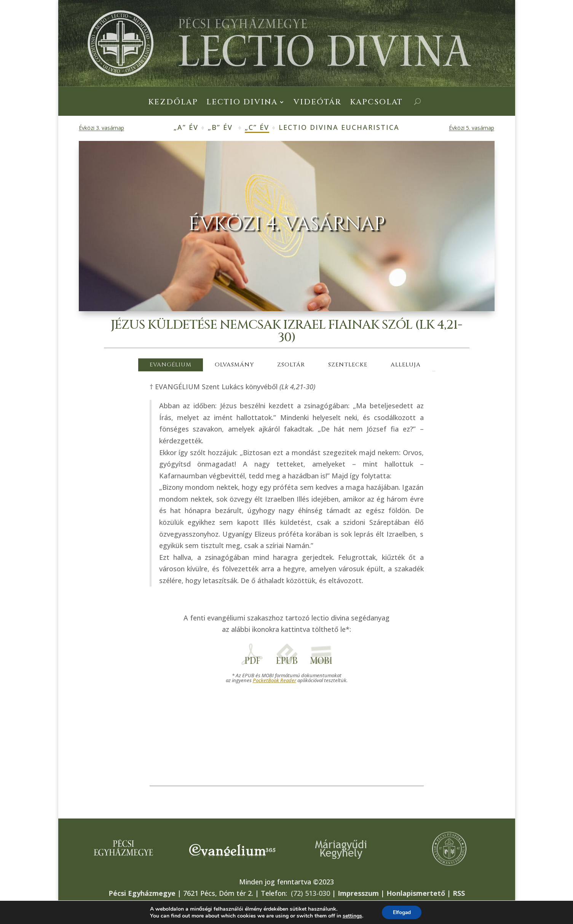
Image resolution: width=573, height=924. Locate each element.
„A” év (186, 127)
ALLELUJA (406, 365)
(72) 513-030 (310, 893)
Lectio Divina (242, 103)
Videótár (318, 103)
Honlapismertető (416, 893)
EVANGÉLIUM (171, 365)
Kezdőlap (173, 103)
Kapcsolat (376, 103)
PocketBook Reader (275, 680)
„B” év (220, 127)
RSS (459, 893)
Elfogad (402, 912)
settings (351, 916)
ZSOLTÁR (291, 365)
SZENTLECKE (348, 365)
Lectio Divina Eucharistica (339, 127)
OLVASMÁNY (234, 365)
